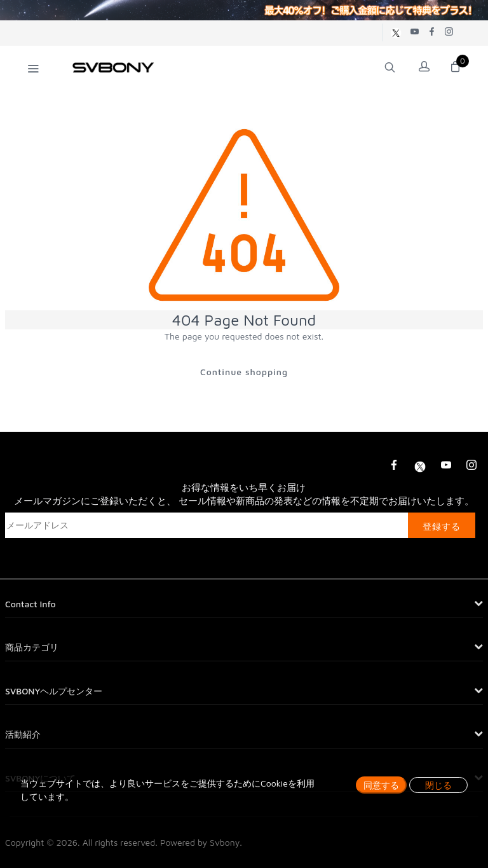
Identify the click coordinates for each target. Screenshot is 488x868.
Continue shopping (244, 372)
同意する (381, 785)
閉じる (438, 785)
